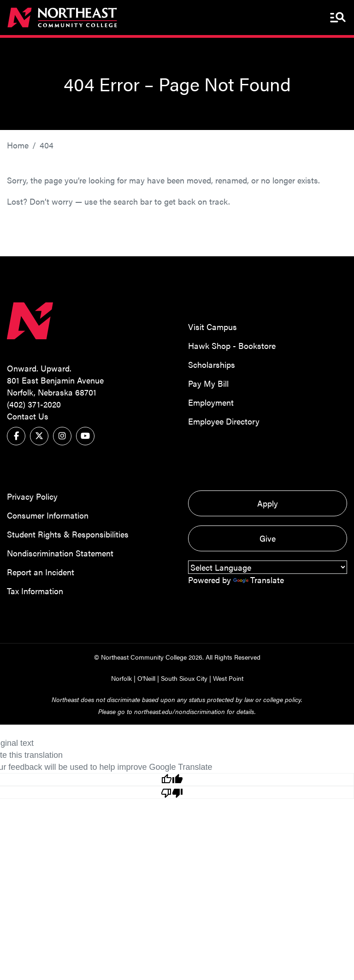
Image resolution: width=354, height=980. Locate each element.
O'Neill (146, 678)
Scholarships (212, 364)
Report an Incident (41, 572)
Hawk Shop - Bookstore (232, 345)
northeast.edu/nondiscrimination (180, 711)
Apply (268, 503)
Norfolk (121, 678)
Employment (211, 402)
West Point (228, 678)
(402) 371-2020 (34, 404)
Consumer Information (48, 515)
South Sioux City (184, 678)
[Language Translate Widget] (268, 567)
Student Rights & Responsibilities (68, 534)
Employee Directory (224, 421)
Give (268, 538)
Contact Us (28, 416)
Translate (259, 580)
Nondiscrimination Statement (60, 553)
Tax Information (35, 591)
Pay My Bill (208, 383)
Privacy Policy (32, 496)
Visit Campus (212, 327)
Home (18, 145)
